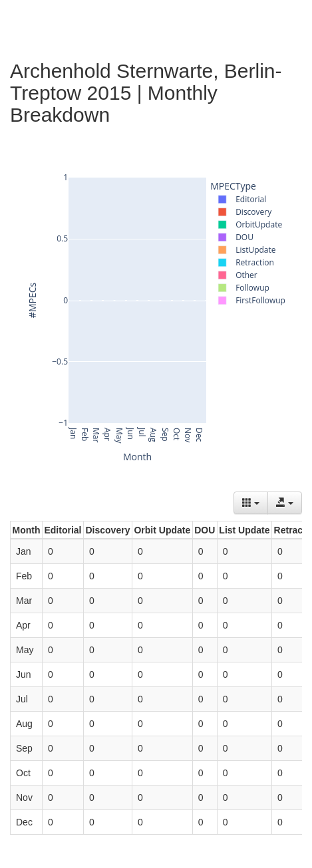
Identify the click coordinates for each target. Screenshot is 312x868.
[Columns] (251, 503)
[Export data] (285, 503)
